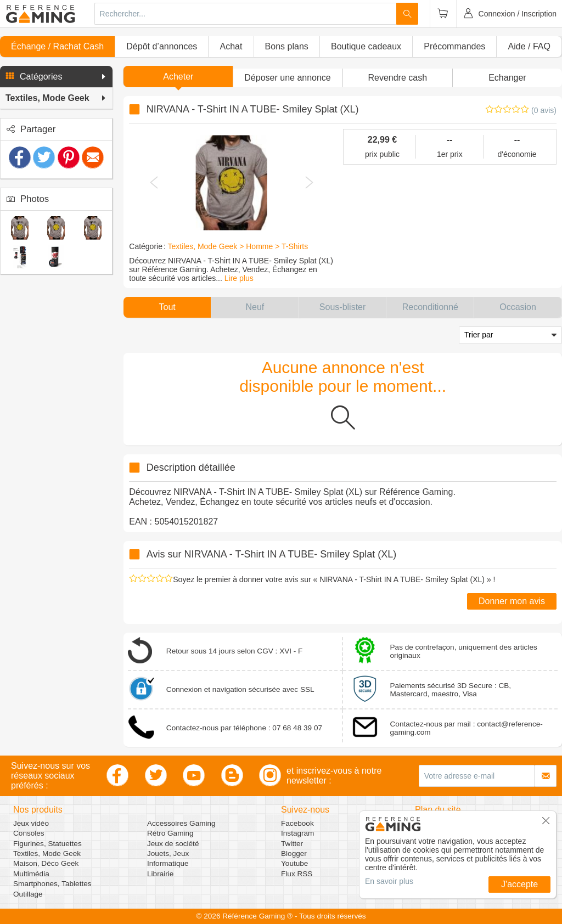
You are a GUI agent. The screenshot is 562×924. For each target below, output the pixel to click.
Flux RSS (297, 874)
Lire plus (239, 278)
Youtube (294, 863)
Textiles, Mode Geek (47, 853)
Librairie (160, 874)
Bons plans (287, 46)
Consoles (29, 833)
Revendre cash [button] (397, 78)
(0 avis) (544, 110)
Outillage (28, 894)
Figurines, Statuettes (47, 844)
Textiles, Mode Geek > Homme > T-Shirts (238, 246)
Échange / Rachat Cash (57, 46)
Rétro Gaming (170, 833)
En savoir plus (389, 881)
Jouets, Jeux (168, 853)
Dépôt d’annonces (162, 46)
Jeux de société (173, 844)
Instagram (297, 833)
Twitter (292, 844)
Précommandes (454, 46)
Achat (231, 46)
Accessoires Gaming (181, 823)
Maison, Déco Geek (46, 863)
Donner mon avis (512, 601)
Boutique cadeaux (366, 46)
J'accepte (519, 884)
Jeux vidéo (31, 823)
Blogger (294, 853)
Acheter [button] (178, 77)
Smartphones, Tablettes (52, 884)
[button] (56, 77)
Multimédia (31, 874)
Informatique (168, 863)
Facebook (297, 823)
